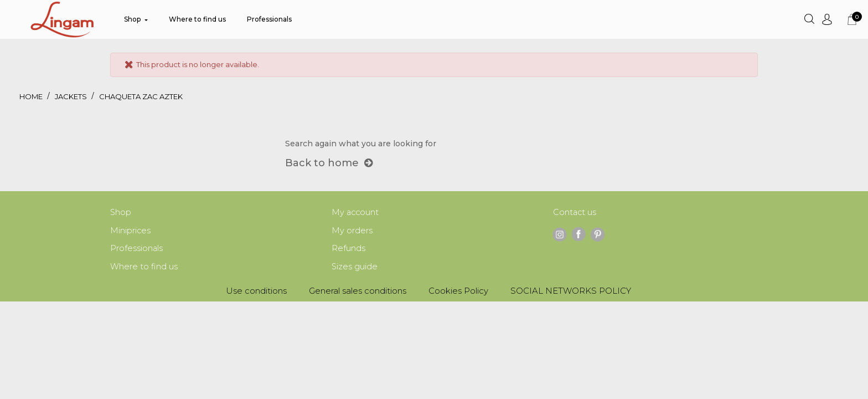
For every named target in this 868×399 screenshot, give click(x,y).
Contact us (575, 213)
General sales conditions (358, 293)
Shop (121, 213)
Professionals (137, 250)
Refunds (348, 250)
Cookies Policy (458, 293)
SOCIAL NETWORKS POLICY (571, 293)
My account (356, 213)
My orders (352, 231)
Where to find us (144, 268)
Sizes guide (355, 268)
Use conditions (256, 293)
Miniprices (131, 231)
